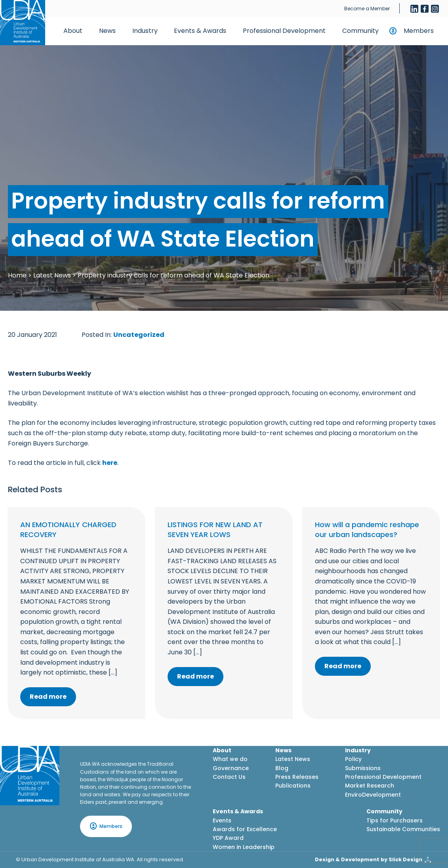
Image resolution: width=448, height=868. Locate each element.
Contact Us (229, 777)
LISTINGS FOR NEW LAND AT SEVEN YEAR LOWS (215, 530)
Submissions (363, 768)
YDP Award (228, 838)
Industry (145, 31)
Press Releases (297, 777)
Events (222, 820)
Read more (48, 697)
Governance (231, 768)
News (107, 31)
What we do (230, 759)
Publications (293, 786)
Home (17, 275)
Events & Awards (200, 31)
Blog (282, 768)
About (73, 31)
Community (360, 31)
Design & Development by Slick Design (369, 859)
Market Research (370, 786)
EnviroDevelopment (373, 795)
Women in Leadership (244, 847)
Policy (353, 759)
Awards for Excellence (245, 829)
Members (419, 31)
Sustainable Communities (403, 829)
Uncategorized (139, 335)
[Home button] (23, 23)
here (110, 463)
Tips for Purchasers (395, 820)
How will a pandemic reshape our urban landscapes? (367, 530)
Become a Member (367, 9)
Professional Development (284, 31)
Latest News (52, 275)
